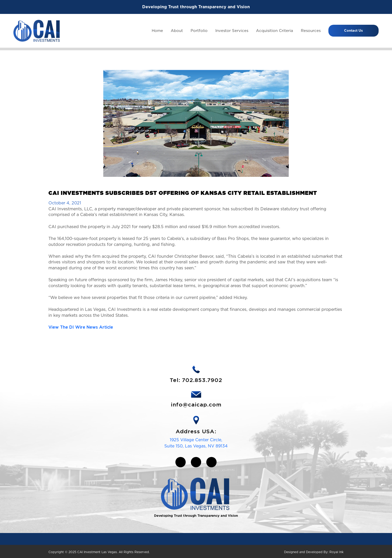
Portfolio (199, 31)
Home (157, 31)
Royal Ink (336, 552)
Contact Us (353, 31)
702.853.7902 (202, 380)
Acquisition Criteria (275, 31)
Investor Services (232, 31)
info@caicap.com (196, 405)
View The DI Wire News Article (81, 327)
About (177, 31)
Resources (311, 31)
